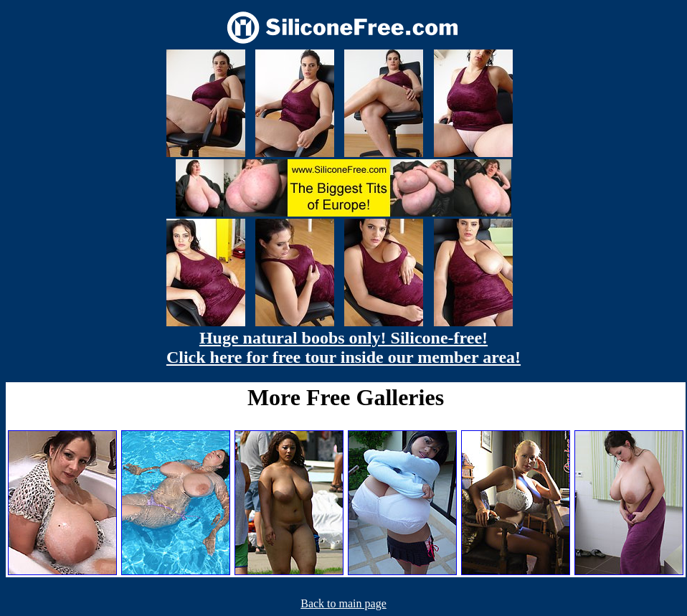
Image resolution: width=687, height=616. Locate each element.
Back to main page (343, 603)
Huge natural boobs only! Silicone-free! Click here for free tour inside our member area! (343, 347)
